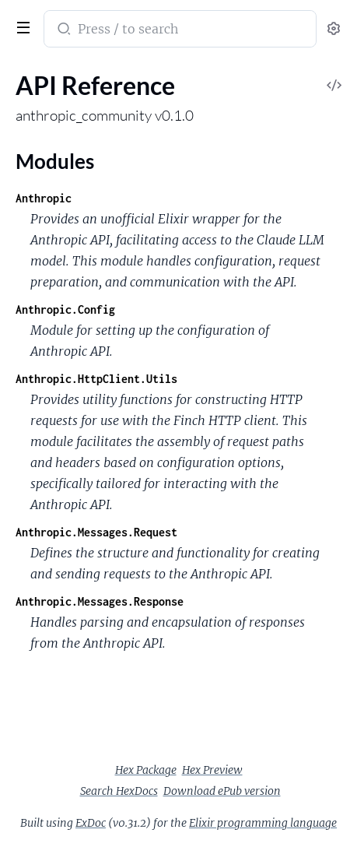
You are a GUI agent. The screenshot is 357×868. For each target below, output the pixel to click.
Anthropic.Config (65, 309)
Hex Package (146, 770)
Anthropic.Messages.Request (96, 532)
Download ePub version (222, 791)
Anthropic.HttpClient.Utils (96, 379)
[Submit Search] (63, 30)
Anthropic (44, 198)
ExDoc (91, 823)
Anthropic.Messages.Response (100, 601)
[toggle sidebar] (20, 26)
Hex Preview (212, 770)
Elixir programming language (263, 823)
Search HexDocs (119, 791)
